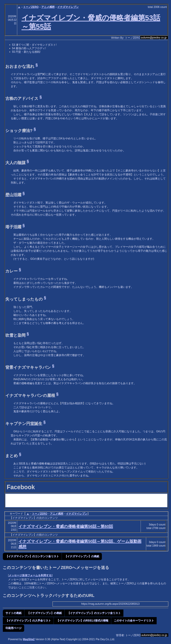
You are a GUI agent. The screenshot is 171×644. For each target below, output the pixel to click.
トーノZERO (31, 7)
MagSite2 (29, 639)
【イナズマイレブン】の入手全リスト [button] (28, 621)
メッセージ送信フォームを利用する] (30, 575)
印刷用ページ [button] (14, 628)
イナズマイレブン (68, 7)
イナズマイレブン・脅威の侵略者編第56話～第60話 (66, 526)
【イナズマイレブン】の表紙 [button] (82, 556)
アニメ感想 (48, 7)
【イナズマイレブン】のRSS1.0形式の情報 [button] (82, 621)
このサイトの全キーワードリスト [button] (134, 621)
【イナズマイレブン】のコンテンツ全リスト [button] (32, 556)
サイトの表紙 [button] (14, 613)
